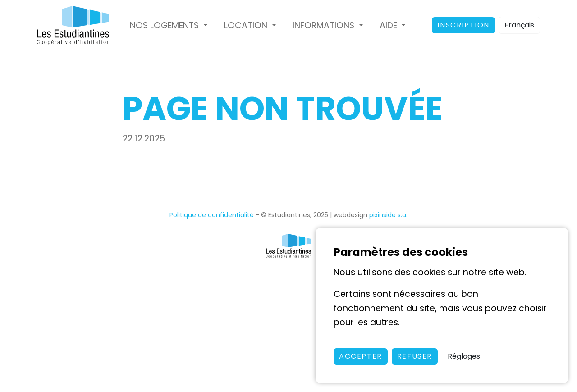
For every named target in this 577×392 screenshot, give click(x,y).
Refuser (415, 356)
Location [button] (247, 25)
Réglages (464, 356)
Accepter (361, 356)
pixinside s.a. (388, 215)
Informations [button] (325, 25)
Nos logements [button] (165, 25)
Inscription (463, 25)
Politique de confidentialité (212, 215)
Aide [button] (389, 25)
